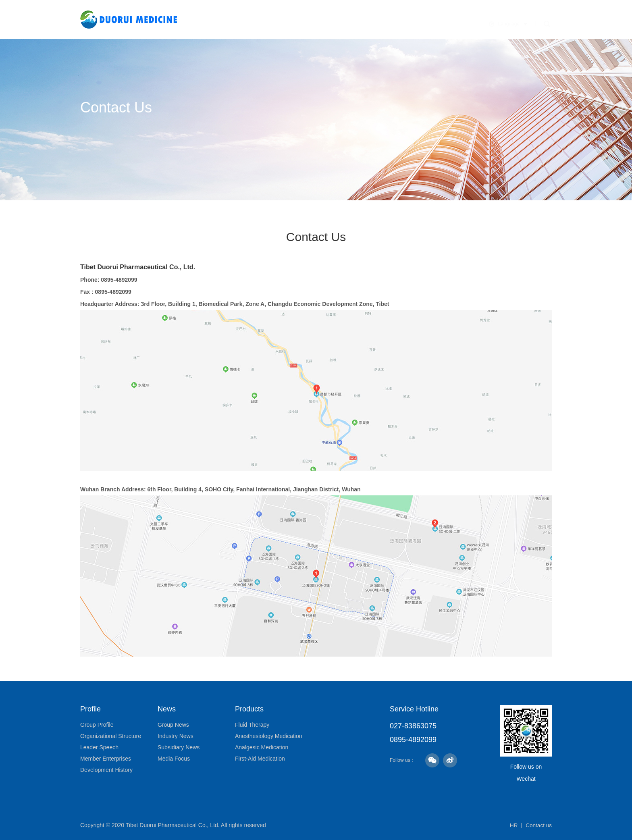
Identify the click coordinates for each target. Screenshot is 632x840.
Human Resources (488, 23)
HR (513, 825)
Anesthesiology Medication (269, 736)
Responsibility (428, 23)
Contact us (538, 825)
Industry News (176, 736)
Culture (321, 23)
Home (261, 23)
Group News (173, 725)
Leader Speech (99, 747)
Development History (106, 770)
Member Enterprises (106, 759)
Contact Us (543, 23)
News (350, 23)
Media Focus (174, 759)
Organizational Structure (111, 736)
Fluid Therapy (252, 725)
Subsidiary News (179, 747)
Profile (290, 23)
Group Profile (97, 725)
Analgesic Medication (262, 747)
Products (382, 23)
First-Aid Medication (260, 759)
